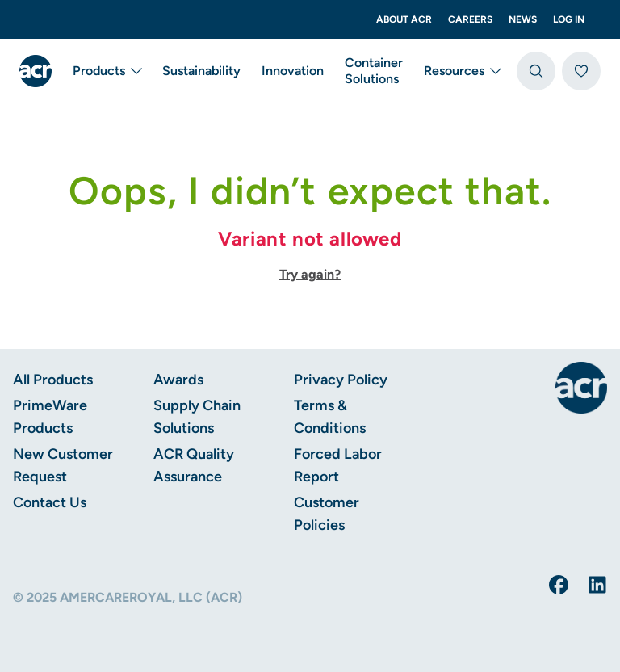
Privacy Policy (341, 380)
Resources (464, 71)
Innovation (293, 71)
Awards (178, 380)
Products (109, 71)
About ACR (404, 19)
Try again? (310, 274)
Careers (470, 19)
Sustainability (201, 71)
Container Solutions (374, 71)
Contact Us (50, 502)
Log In (569, 19)
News (523, 19)
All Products (53, 380)
